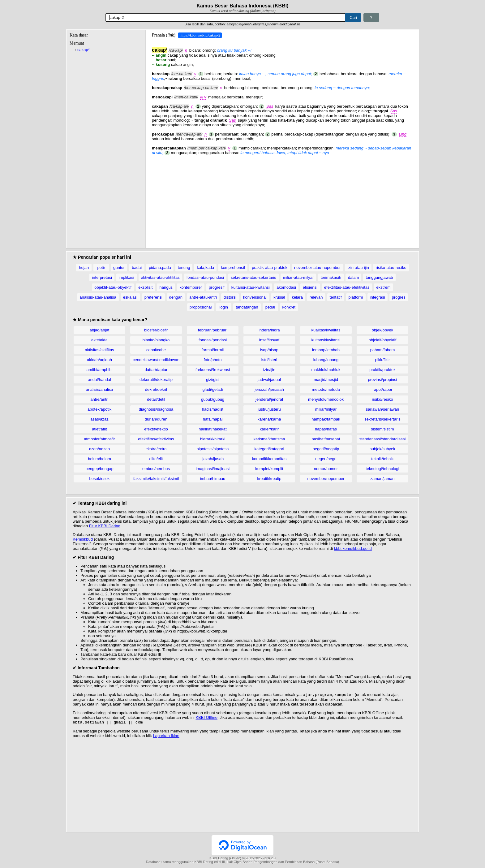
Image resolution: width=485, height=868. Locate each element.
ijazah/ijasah (213, 459)
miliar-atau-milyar (298, 277)
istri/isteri (269, 360)
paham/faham (383, 350)
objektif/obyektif (383, 340)
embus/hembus (156, 469)
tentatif (336, 297)
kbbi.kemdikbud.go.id (353, 548)
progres (399, 297)
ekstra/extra (156, 449)
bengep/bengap (99, 469)
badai (137, 268)
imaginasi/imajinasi (213, 469)
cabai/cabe (156, 350)
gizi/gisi (213, 380)
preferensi (153, 297)
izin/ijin (269, 370)
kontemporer (191, 287)
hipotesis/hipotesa (212, 449)
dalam (353, 277)
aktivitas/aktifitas (99, 350)
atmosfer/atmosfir (99, 439)
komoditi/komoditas (269, 459)
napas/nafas (326, 429)
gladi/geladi (213, 389)
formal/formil (213, 350)
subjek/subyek (382, 449)
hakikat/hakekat (212, 429)
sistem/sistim (382, 429)
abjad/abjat (100, 330)
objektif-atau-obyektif (113, 287)
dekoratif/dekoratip (156, 380)
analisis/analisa (99, 389)
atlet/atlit (99, 429)
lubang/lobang (326, 360)
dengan (176, 297)
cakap (83, 50)
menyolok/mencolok (326, 399)
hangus (166, 287)
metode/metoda (326, 389)
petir (101, 268)
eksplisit (145, 287)
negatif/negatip (326, 449)
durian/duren (156, 419)
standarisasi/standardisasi (383, 439)
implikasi (127, 277)
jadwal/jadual (269, 380)
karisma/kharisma (269, 439)
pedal (270, 307)
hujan (84, 268)
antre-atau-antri (203, 297)
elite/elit (156, 459)
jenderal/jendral (269, 399)
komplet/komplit (269, 469)
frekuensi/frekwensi (213, 370)
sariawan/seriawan (383, 409)
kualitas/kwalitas (326, 330)
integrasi (378, 297)
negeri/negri (326, 459)
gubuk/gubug (213, 399)
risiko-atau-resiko (391, 268)
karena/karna (269, 419)
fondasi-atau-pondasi (205, 277)
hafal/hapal (213, 419)
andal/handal (99, 380)
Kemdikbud (83, 539)
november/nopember (326, 479)
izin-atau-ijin (358, 268)
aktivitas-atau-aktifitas (160, 277)
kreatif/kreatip (269, 479)
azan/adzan (99, 449)
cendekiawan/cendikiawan (156, 360)
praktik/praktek (382, 370)
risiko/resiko (382, 399)
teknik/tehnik (382, 459)
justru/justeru (269, 409)
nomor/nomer (326, 469)
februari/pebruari (213, 330)
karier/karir (269, 429)
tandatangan (247, 307)
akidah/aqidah (99, 360)
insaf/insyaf (269, 340)
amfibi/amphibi (100, 370)
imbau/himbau (213, 479)
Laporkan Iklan (166, 737)
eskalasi (130, 297)
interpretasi (102, 277)
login (224, 307)
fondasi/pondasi (213, 340)
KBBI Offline (206, 718)
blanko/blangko (156, 340)
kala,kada (205, 268)
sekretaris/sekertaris (382, 419)
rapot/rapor (383, 389)
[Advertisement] (282, 198)
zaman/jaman (382, 479)
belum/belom (99, 459)
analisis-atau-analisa (98, 297)
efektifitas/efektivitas (156, 439)
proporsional (201, 307)
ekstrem (384, 287)
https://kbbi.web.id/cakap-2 (200, 35)
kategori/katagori (269, 449)
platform (356, 297)
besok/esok (100, 479)
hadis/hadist (213, 409)
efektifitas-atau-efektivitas (347, 287)
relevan (316, 297)
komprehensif (233, 268)
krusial (279, 297)
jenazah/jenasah (269, 389)
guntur (119, 268)
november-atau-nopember (317, 268)
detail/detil (156, 399)
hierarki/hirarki (213, 439)
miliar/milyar (326, 409)
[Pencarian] (225, 17)
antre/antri (99, 399)
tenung (184, 268)
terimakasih (331, 277)
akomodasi (286, 287)
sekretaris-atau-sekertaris (253, 277)
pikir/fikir (383, 360)
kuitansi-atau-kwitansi (251, 287)
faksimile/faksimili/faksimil (156, 479)
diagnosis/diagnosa (156, 409)
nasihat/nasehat (326, 439)
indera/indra (269, 330)
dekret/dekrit (156, 389)
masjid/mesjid (326, 380)
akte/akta (99, 340)
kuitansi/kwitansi (326, 340)
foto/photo (213, 360)
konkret (289, 307)
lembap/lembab (326, 350)
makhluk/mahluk (326, 370)
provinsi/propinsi (383, 380)
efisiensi (310, 287)
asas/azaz (99, 419)
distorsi (230, 297)
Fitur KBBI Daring (105, 526)
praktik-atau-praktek (270, 268)
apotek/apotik (99, 409)
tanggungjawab (379, 277)
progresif (217, 287)
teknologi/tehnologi (382, 469)
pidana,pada (160, 268)
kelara (297, 297)
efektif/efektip (156, 429)
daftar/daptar (156, 370)
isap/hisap (269, 350)
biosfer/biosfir (156, 330)
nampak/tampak (326, 419)
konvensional (255, 297)
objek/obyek (382, 330)
